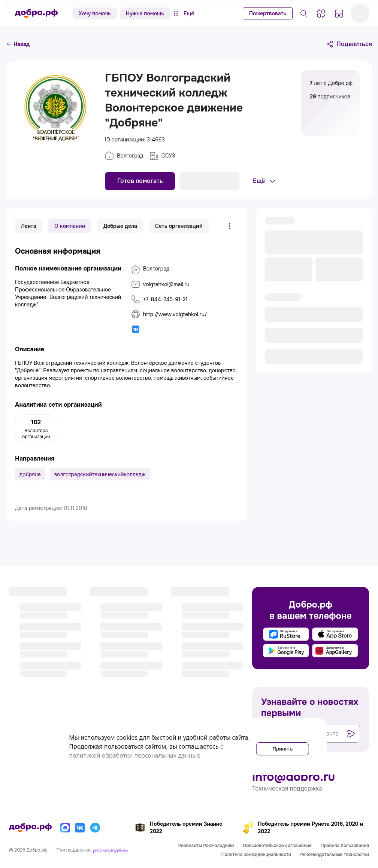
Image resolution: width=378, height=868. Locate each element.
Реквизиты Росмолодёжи (206, 846)
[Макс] (65, 828)
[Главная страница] (36, 13)
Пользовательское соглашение (277, 846)
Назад (18, 44)
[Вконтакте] (80, 828)
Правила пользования (345, 846)
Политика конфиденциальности (256, 855)
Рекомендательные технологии (335, 855)
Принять (275, 746)
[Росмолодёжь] (111, 850)
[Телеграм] (95, 828)
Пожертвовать (268, 13)
